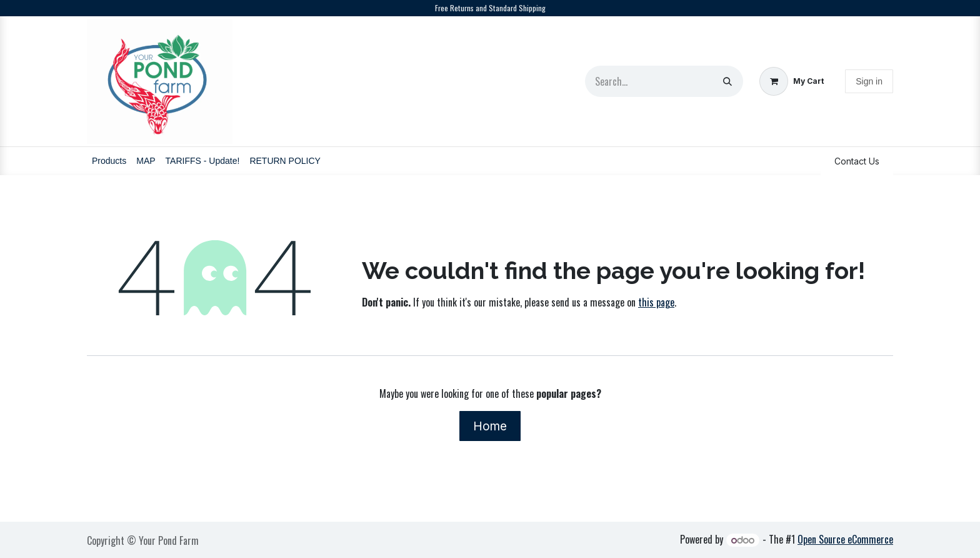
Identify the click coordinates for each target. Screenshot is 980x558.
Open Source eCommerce (845, 539)
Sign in (869, 81)
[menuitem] (109, 161)
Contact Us (857, 161)
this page (656, 302)
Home (490, 426)
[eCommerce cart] (792, 82)
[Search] (727, 81)
